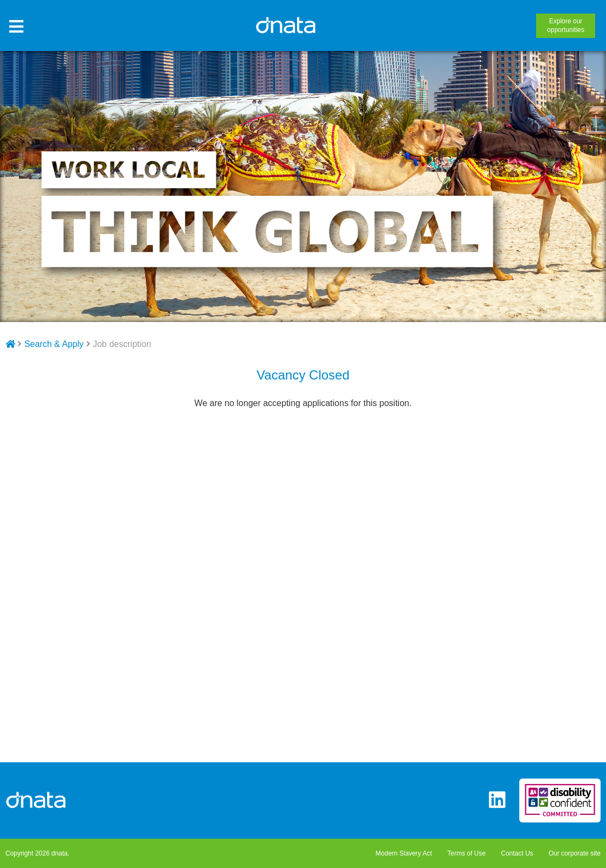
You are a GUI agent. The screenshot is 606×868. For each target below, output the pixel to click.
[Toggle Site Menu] (16, 27)
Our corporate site (575, 853)
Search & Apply (54, 344)
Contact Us (517, 853)
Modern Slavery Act (404, 853)
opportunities (566, 25)
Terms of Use (466, 853)
